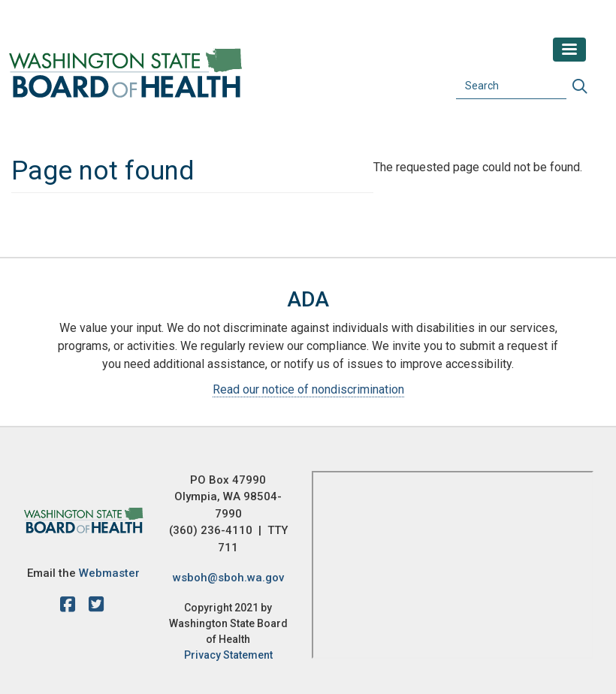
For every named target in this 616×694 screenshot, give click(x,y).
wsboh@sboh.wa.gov (228, 578)
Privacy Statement (228, 655)
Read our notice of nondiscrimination (308, 389)
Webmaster (109, 573)
